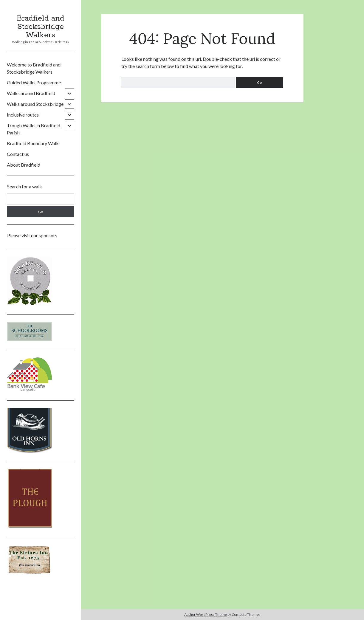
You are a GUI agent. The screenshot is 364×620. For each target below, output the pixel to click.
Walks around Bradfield (31, 93)
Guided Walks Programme (34, 82)
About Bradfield (24, 165)
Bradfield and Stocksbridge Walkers (41, 27)
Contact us (18, 154)
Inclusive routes (23, 115)
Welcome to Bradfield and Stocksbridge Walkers (34, 68)
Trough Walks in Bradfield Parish (34, 129)
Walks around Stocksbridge (35, 104)
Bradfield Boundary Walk (33, 143)
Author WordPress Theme (206, 614)
